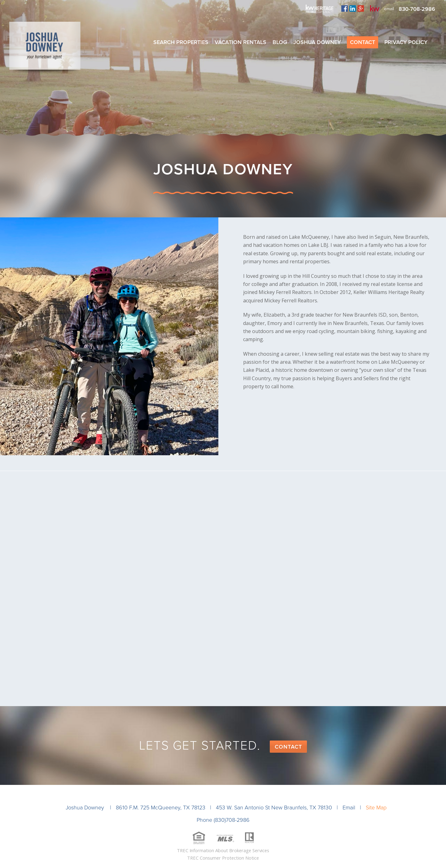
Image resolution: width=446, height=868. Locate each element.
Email (349, 808)
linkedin (353, 8)
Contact (288, 747)
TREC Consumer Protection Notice (223, 858)
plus (361, 8)
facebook (345, 8)
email (389, 9)
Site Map (376, 808)
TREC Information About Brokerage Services (223, 850)
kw (375, 8)
